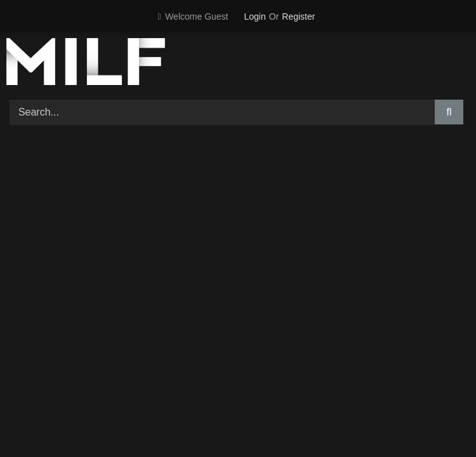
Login (255, 17)
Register (298, 17)
